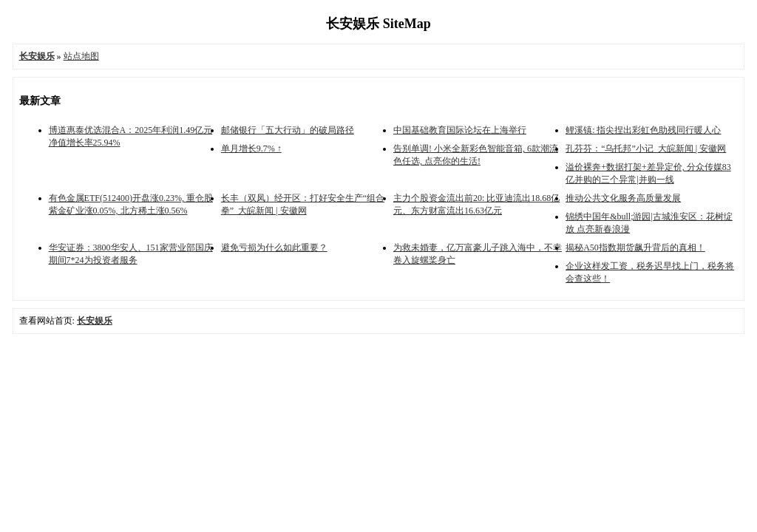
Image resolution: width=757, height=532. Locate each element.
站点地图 (81, 56)
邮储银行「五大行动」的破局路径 (288, 130)
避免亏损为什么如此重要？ (274, 248)
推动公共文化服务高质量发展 (623, 198)
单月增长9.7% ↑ (251, 149)
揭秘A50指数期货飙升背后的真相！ (635, 248)
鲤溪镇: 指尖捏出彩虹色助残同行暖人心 (643, 130)
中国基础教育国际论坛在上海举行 (460, 130)
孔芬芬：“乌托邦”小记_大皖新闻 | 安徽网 (646, 149)
